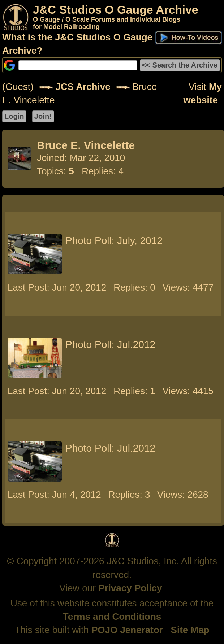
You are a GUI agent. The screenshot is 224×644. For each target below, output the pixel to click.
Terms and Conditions (112, 617)
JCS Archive (83, 87)
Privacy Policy (130, 588)
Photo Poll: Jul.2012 (110, 345)
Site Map (190, 630)
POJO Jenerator (127, 630)
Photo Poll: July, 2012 (114, 241)
